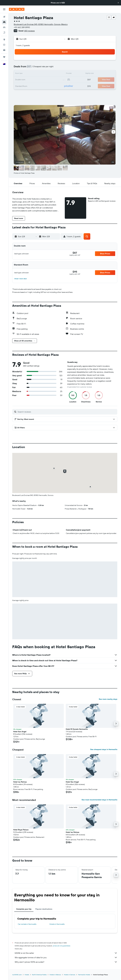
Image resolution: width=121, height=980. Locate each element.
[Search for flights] (4, 17)
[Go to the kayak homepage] (17, 9)
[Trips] (4, 57)
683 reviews (29, 31)
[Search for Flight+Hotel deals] (4, 32)
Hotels (27, 975)
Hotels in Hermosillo (57, 924)
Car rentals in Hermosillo (27, 924)
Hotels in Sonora (69, 975)
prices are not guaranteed (61, 946)
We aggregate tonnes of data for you (66, 957)
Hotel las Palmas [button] (20, 782)
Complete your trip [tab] (24, 909)
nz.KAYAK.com (17, 975)
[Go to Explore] (4, 40)
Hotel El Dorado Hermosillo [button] (77, 729)
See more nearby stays (108, 699)
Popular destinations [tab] (44, 909)
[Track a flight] (4, 45)
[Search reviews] (67, 412)
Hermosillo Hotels (84, 975)
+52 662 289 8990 (22, 27)
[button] (118, 3)
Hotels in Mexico (55, 975)
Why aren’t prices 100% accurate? (66, 962)
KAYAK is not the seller (66, 953)
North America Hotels (39, 975)
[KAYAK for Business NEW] (4, 50)
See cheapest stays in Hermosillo (104, 749)
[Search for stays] (4, 22)
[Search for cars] (4, 27)
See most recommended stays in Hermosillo (99, 800)
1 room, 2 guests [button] (23, 45)
